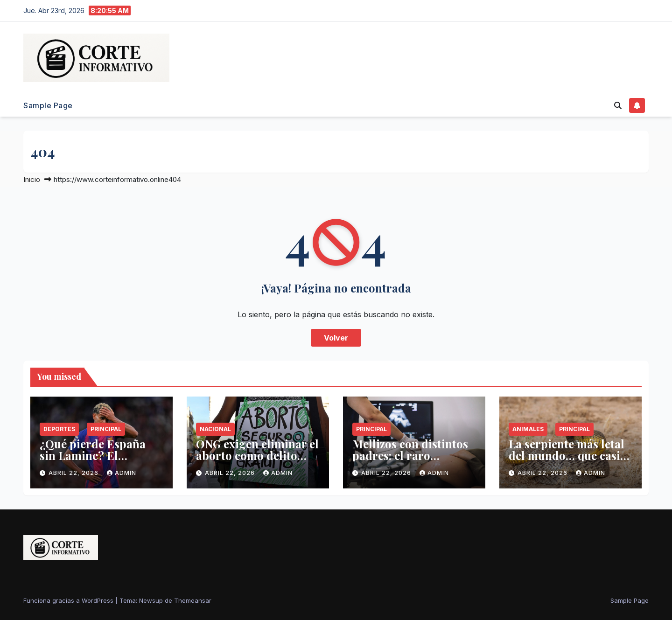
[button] (618, 105)
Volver (336, 338)
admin (122, 473)
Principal (106, 429)
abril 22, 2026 (74, 473)
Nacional (215, 429)
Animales (528, 429)
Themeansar (193, 600)
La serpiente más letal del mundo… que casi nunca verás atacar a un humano (567, 461)
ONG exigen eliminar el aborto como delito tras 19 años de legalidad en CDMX (257, 461)
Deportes (59, 429)
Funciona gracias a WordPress (69, 600)
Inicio (32, 179)
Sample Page (48, 105)
